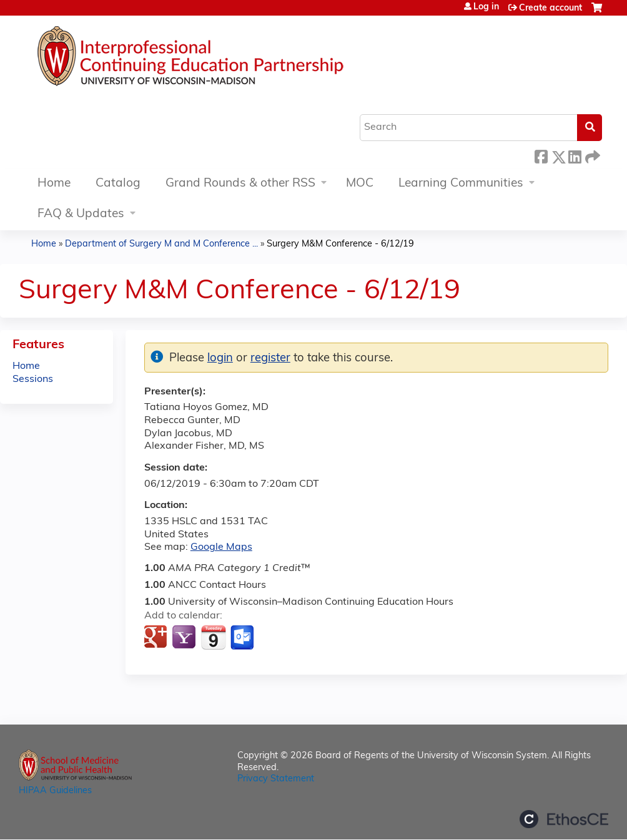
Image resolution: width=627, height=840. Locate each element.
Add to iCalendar (213, 637)
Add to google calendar (157, 638)
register (270, 359)
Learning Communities (461, 184)
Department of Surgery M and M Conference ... (161, 244)
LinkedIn (575, 155)
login (220, 359)
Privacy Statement (276, 779)
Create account (550, 8)
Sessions (33, 379)
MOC (360, 184)
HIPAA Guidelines (55, 791)
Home (54, 184)
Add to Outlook (243, 638)
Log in (486, 7)
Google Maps (221, 547)
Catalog (118, 184)
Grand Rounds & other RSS (240, 184)
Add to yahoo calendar (185, 638)
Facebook (541, 155)
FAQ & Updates (81, 214)
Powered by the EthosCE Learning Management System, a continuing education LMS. (564, 819)
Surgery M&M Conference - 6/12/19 (340, 244)
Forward (591, 155)
